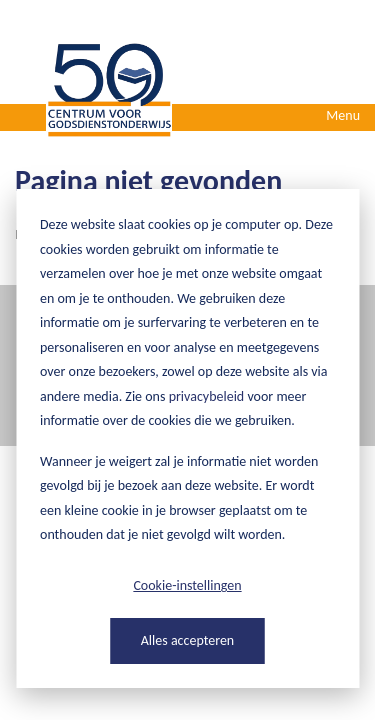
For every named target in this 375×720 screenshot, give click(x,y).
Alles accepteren (187, 640)
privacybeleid (207, 396)
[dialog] (187, 438)
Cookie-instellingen (187, 585)
